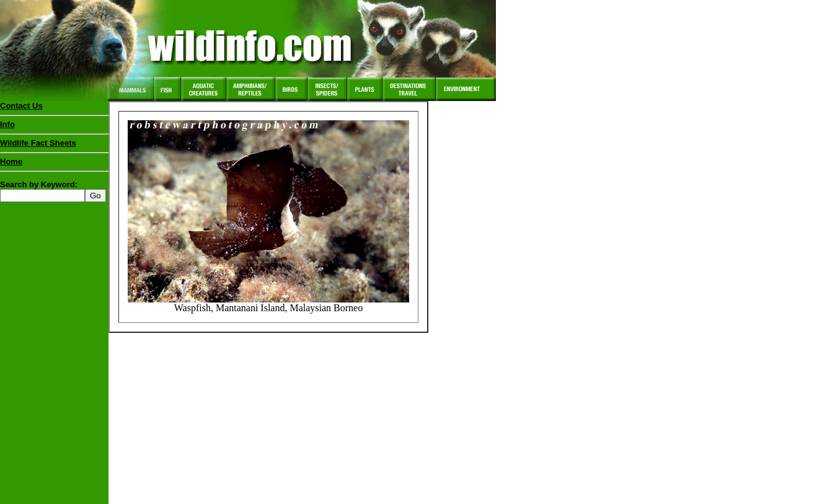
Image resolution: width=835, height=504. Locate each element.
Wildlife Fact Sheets (54, 146)
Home (11, 161)
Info (7, 124)
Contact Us (21, 106)
